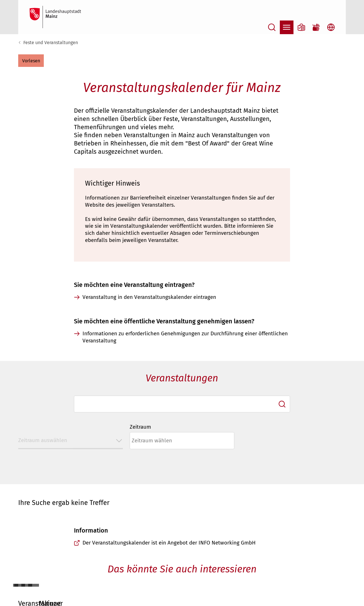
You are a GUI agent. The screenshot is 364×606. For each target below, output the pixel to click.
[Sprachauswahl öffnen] (331, 27)
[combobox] (182, 404)
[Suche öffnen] (272, 27)
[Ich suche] (282, 404)
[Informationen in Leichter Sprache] (301, 27)
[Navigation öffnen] (287, 27)
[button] (31, 61)
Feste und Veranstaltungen (51, 43)
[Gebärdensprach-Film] (316, 27)
